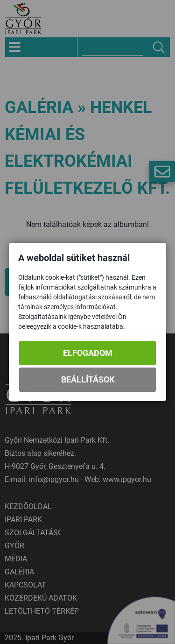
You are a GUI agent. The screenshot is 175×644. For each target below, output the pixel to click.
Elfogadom (88, 353)
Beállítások (88, 380)
